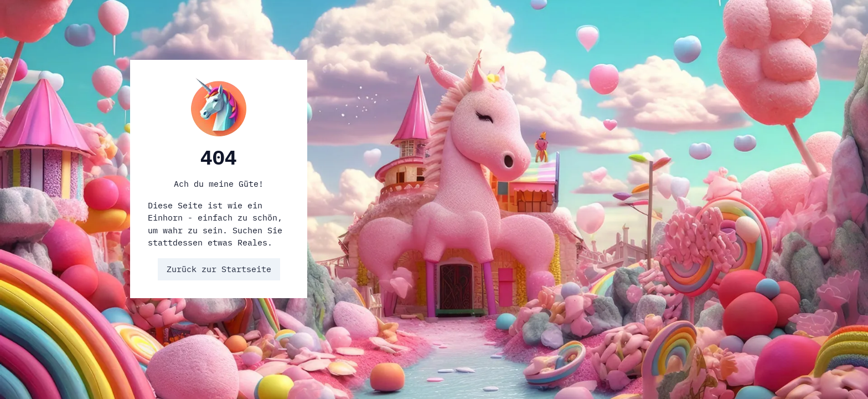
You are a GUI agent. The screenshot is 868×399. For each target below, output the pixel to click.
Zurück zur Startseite (219, 269)
